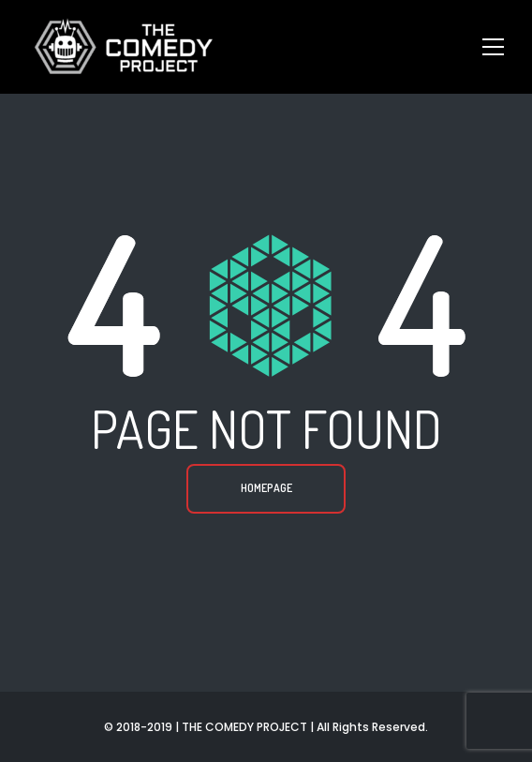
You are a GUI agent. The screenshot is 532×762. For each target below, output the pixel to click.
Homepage (266, 488)
